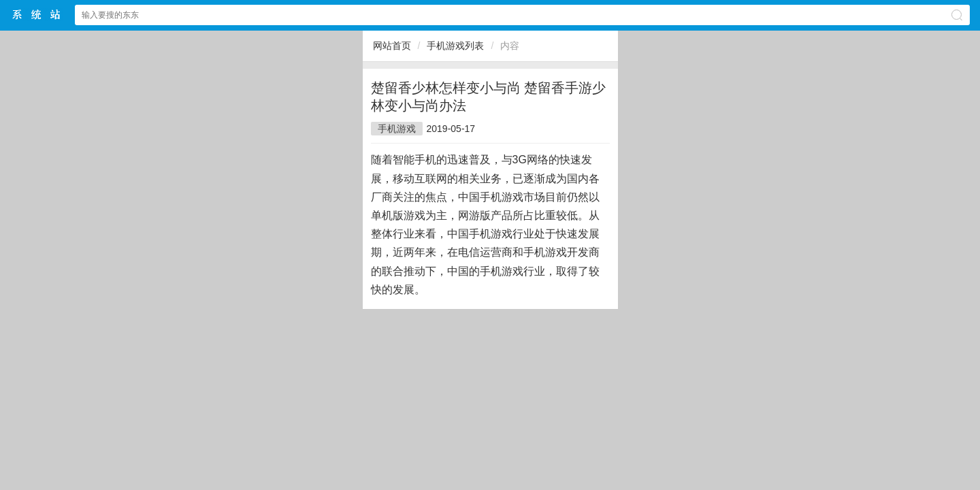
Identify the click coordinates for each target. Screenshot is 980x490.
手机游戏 (397, 129)
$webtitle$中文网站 (37, 15)
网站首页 (392, 46)
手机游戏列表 (455, 46)
